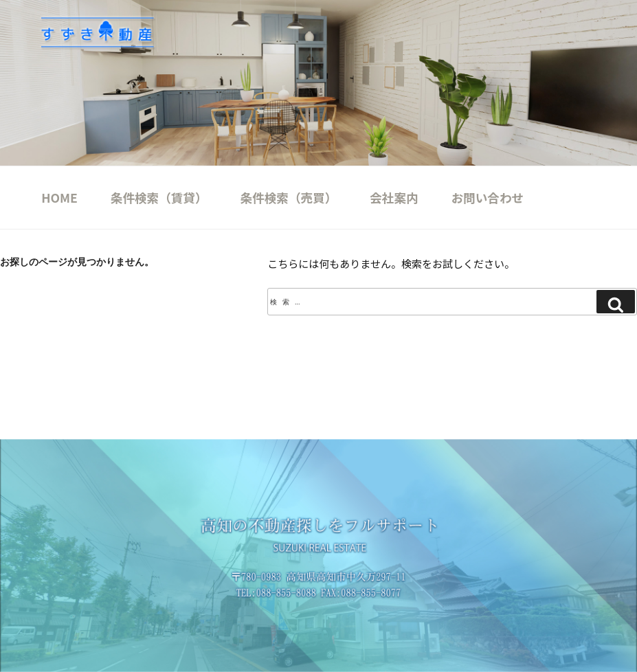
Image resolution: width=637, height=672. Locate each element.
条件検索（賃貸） (159, 198)
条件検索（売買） (289, 198)
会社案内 (394, 198)
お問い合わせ (488, 198)
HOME (59, 198)
